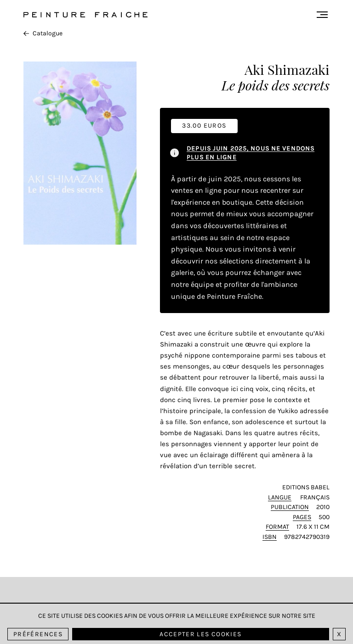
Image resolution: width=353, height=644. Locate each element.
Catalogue (43, 33)
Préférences (38, 634)
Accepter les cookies (200, 634)
